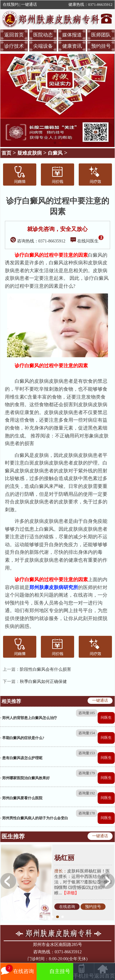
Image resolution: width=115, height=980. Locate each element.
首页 (6, 153)
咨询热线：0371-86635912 (38, 241)
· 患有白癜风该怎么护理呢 (21, 758)
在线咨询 (67, 907)
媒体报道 (72, 35)
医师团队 (101, 35)
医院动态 (43, 35)
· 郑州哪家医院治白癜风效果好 (25, 778)
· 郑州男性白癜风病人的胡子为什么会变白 (34, 818)
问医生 (106, 718)
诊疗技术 (14, 46)
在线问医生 (87, 241)
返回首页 (14, 35)
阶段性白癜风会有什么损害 (45, 669)
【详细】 (70, 893)
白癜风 (55, 153)
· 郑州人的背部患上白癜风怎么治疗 (29, 718)
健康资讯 (72, 46)
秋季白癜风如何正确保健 (43, 682)
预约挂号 (101, 46)
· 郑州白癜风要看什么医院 (21, 798)
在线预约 (11, 5)
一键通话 (29, 5)
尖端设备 (43, 46)
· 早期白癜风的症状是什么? (22, 738)
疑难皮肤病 (30, 153)
